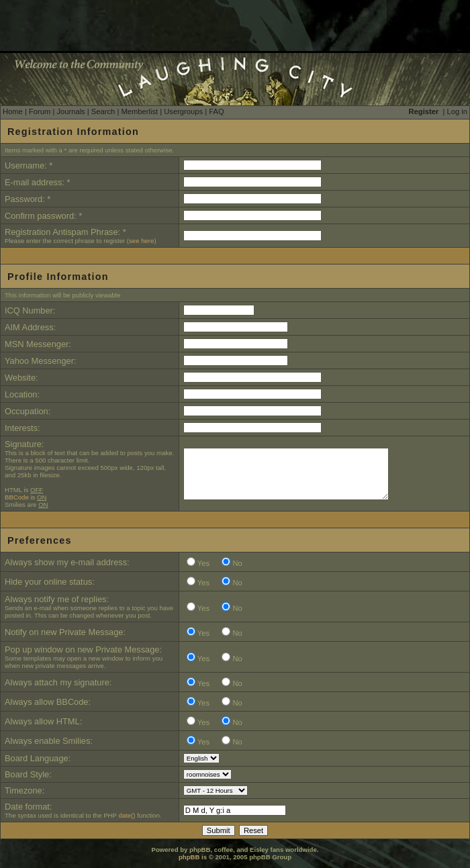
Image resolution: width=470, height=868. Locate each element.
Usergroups (183, 111)
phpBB (189, 857)
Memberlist (139, 111)
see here (141, 241)
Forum (40, 111)
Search (103, 111)
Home (13, 111)
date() (127, 815)
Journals (70, 111)
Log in (457, 111)
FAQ (216, 111)
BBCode (17, 497)
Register (424, 111)
